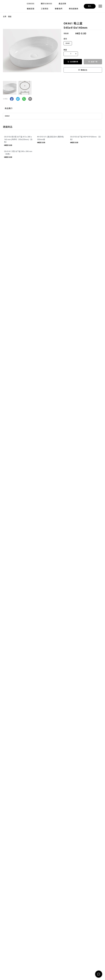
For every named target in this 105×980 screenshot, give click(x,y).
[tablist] (52, 109)
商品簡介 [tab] (9, 108)
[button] (12, 99)
